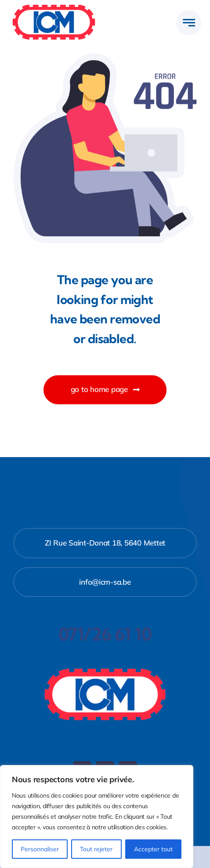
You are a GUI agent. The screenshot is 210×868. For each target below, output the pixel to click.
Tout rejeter (96, 849)
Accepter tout (153, 849)
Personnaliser (40, 849)
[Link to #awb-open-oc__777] (189, 23)
